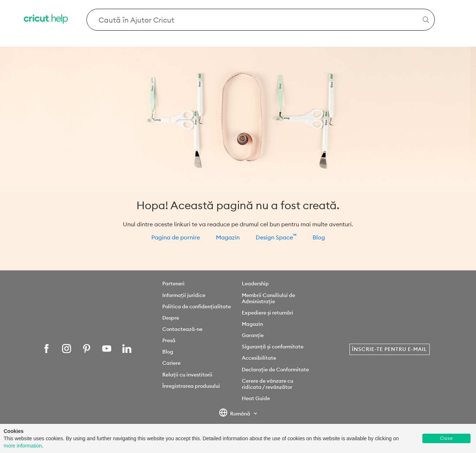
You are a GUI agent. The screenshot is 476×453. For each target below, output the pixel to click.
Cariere (171, 363)
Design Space (276, 237)
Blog (319, 237)
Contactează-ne (182, 329)
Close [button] (446, 438)
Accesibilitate (259, 358)
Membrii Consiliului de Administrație (268, 298)
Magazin (228, 237)
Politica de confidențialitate (197, 306)
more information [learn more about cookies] (23, 446)
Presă (169, 340)
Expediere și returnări (268, 313)
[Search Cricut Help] (261, 20)
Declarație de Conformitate (275, 370)
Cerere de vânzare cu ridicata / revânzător (268, 384)
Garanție (253, 335)
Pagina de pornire (176, 237)
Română (235, 414)
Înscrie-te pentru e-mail (390, 349)
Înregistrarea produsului (191, 386)
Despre (171, 318)
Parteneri (173, 284)
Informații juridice (184, 295)
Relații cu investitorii (187, 375)
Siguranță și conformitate (273, 347)
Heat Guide (256, 398)
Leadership (255, 284)
